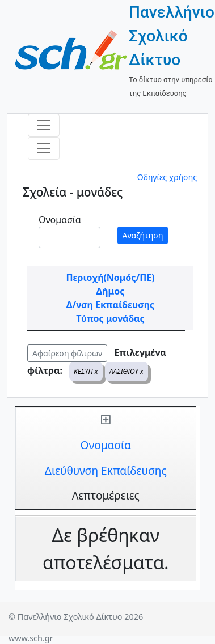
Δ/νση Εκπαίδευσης (110, 305)
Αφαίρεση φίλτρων (67, 353)
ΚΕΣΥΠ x (86, 371)
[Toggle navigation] (44, 125)
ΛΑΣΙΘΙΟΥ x (127, 371)
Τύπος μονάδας (110, 318)
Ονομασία (60, 220)
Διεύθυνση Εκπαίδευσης (106, 470)
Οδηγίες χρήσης (167, 177)
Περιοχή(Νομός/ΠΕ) (110, 278)
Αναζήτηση (143, 235)
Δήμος (111, 291)
